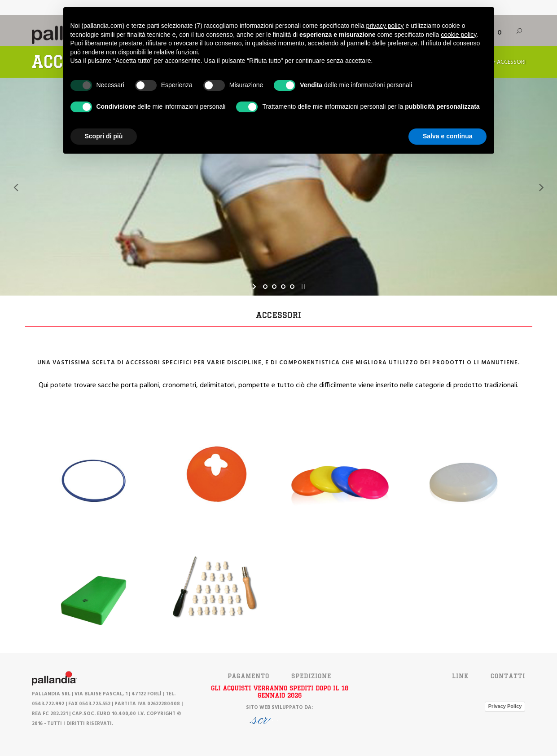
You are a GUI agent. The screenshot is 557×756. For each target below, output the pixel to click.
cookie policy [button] (458, 35)
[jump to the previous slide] (16, 187)
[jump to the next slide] (541, 187)
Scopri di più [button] (104, 136)
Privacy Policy (505, 706)
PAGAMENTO (248, 676)
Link (460, 676)
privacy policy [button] (385, 26)
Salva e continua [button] (447, 136)
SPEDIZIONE (311, 676)
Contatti (508, 676)
